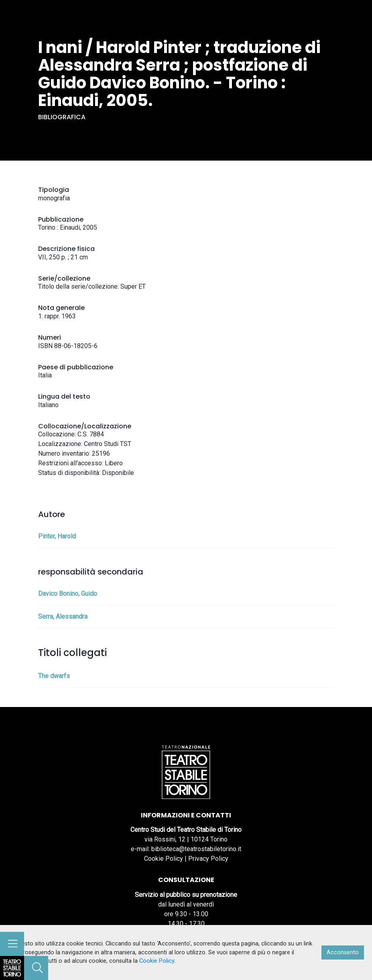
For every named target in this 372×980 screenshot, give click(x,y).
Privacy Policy (208, 859)
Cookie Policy (164, 859)
